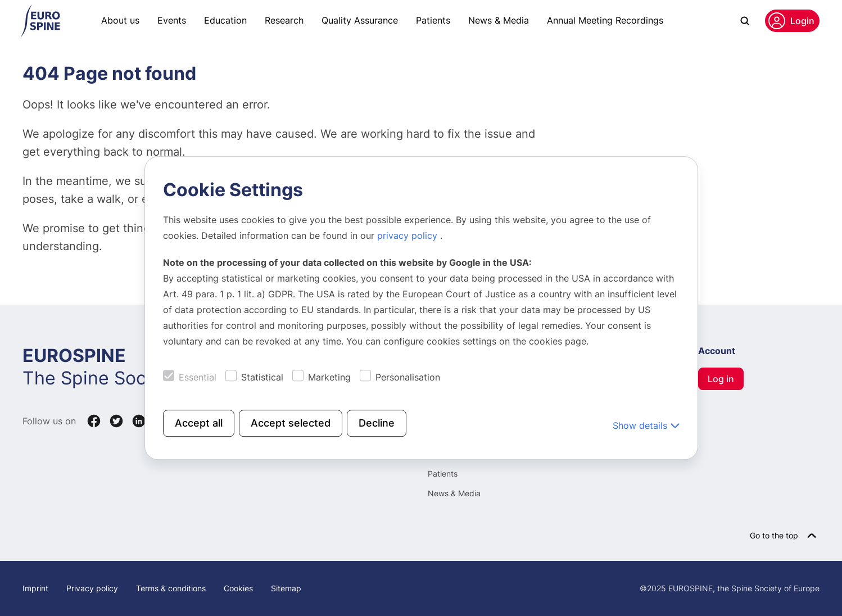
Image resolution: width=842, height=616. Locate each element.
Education (225, 20)
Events (172, 20)
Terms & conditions (171, 588)
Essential (198, 377)
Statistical (262, 377)
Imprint (35, 588)
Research (284, 20)
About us (120, 20)
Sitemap (286, 588)
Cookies (238, 588)
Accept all (199, 423)
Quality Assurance (360, 20)
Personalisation (408, 377)
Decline (377, 423)
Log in (721, 379)
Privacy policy (92, 588)
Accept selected (291, 423)
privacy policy (409, 235)
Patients (433, 20)
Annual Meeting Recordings (605, 20)
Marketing (329, 377)
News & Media (499, 20)
